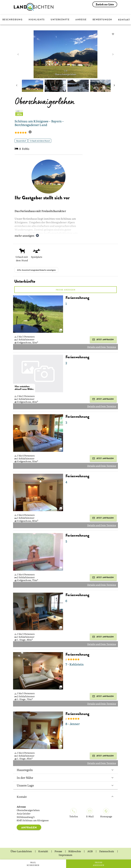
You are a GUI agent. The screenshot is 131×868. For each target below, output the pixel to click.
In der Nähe (65, 778)
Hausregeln (65, 770)
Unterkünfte (60, 20)
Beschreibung (12, 20)
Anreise (81, 20)
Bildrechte (75, 851)
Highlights (36, 20)
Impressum (66, 855)
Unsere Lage (65, 785)
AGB (90, 851)
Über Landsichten (21, 851)
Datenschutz (107, 851)
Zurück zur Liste (105, 4)
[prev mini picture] (17, 86)
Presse (59, 851)
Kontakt (65, 797)
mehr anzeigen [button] (27, 236)
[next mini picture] (114, 86)
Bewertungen (102, 20)
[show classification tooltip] (31, 132)
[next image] (113, 54)
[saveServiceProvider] (113, 34)
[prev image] (18, 54)
